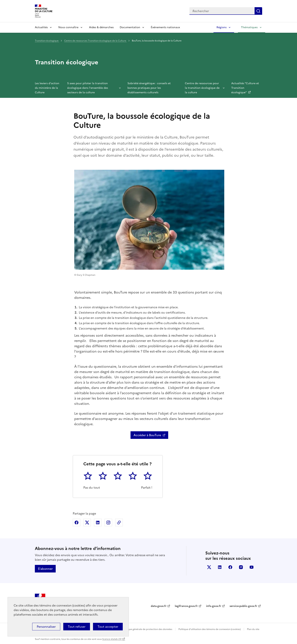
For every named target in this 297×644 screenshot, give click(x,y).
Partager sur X (87, 523)
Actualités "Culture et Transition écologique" (245, 88)
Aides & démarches (101, 27)
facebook (230, 567)
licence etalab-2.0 (112, 639)
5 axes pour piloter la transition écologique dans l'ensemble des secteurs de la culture (88, 88)
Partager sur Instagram (108, 523)
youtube (252, 567)
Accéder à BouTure (147, 435)
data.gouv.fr (159, 606)
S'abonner (45, 569)
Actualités (41, 27)
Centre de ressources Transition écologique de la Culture (95, 41)
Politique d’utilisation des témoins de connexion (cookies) (210, 629)
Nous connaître (68, 27)
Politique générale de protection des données (147, 629)
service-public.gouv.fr (243, 606)
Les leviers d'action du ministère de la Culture (47, 88)
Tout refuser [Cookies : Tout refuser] (77, 627)
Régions (222, 27)
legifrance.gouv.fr (186, 606)
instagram (241, 567)
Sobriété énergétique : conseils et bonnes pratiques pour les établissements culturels (149, 88)
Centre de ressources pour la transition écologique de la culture (202, 88)
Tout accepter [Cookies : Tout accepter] (108, 627)
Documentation (130, 27)
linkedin (220, 567)
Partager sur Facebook (77, 523)
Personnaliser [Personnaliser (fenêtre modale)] (46, 627)
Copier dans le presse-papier (119, 523)
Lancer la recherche (258, 11)
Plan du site (253, 629)
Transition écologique (47, 41)
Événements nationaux (165, 27)
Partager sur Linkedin (98, 523)
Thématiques (249, 27)
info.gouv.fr (214, 606)
